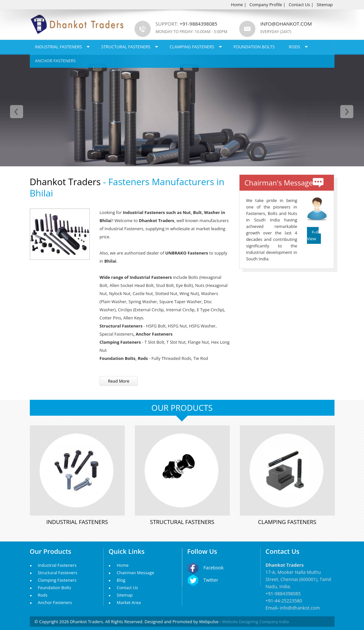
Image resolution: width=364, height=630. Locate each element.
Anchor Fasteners (55, 61)
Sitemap (325, 5)
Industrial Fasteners (59, 47)
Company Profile (266, 5)
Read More (119, 381)
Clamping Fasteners (192, 47)
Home (237, 5)
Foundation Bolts (254, 47)
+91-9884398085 (283, 594)
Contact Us (299, 5)
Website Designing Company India (255, 622)
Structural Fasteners (126, 47)
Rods (294, 47)
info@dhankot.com (286, 24)
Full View (313, 235)
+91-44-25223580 (284, 601)
